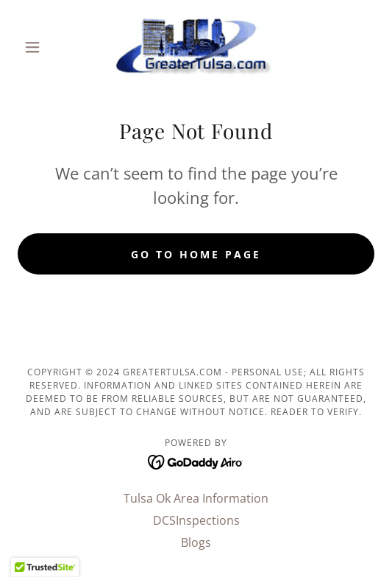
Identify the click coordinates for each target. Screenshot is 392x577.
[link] (196, 47)
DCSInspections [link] (196, 520)
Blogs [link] (196, 542)
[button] (44, 47)
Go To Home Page (196, 254)
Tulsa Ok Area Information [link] (196, 498)
